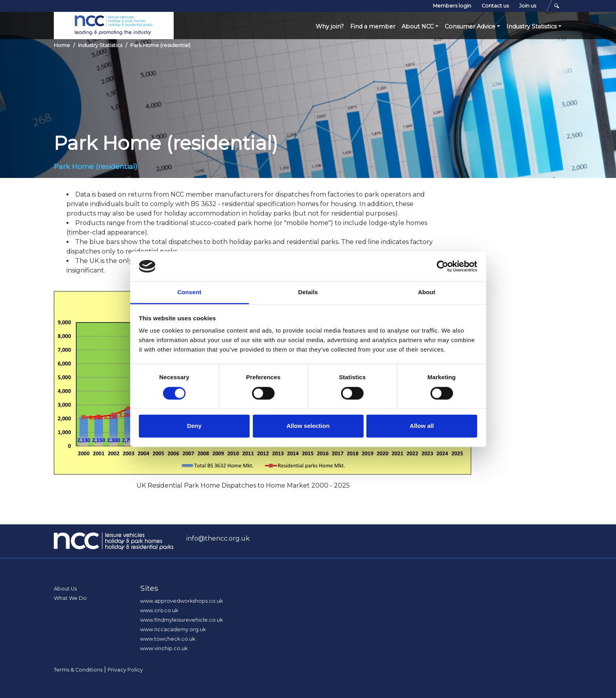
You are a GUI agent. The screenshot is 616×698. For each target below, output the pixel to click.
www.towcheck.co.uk (168, 639)
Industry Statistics (100, 45)
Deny (194, 426)
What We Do (70, 598)
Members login (452, 6)
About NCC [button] (418, 26)
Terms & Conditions (78, 670)
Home (62, 45)
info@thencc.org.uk (218, 538)
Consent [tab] (189, 292)
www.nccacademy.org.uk (173, 629)
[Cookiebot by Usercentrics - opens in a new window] (443, 266)
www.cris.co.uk (159, 610)
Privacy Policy (125, 670)
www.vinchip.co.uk (164, 648)
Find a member (373, 26)
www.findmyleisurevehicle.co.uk (181, 620)
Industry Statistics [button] (532, 26)
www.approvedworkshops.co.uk (181, 601)
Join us (528, 6)
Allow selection (308, 426)
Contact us (495, 6)
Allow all (422, 426)
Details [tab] (308, 292)
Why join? (330, 26)
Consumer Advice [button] (470, 26)
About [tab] (427, 292)
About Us (65, 589)
